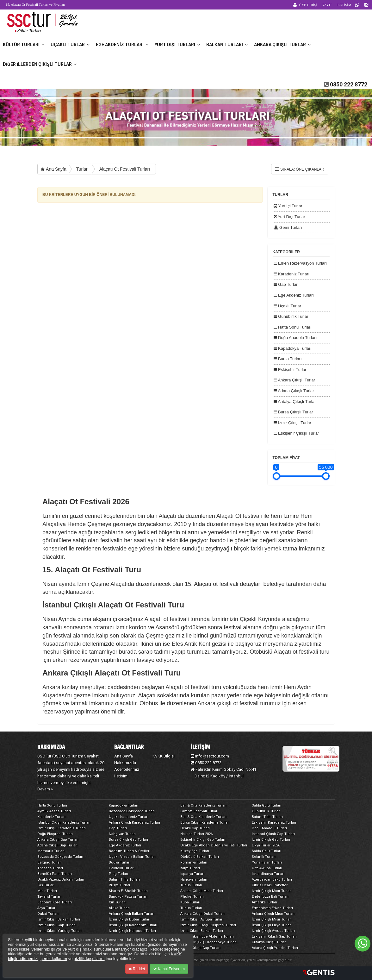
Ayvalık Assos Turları (54, 811)
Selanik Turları (264, 857)
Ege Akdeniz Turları (122, 45)
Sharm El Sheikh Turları (128, 891)
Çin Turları (117, 902)
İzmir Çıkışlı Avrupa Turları (202, 919)
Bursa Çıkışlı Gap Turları (128, 840)
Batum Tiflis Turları (267, 817)
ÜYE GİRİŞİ (308, 5)
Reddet (137, 969)
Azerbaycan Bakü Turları (272, 879)
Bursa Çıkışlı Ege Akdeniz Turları (207, 936)
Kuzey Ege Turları (195, 851)
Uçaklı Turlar (70, 45)
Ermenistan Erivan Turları (272, 908)
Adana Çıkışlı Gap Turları (57, 845)
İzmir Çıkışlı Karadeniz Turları (62, 828)
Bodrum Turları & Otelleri (130, 851)
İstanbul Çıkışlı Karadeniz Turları (64, 823)
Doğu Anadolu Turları (295, 338)
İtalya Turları (190, 868)
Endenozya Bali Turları (270, 897)
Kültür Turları (24, 45)
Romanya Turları (194, 862)
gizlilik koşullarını (89, 959)
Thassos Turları (50, 868)
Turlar (82, 169)
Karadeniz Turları (292, 274)
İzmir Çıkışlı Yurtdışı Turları (59, 931)
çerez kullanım (54, 959)
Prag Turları (118, 874)
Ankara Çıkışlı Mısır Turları (202, 891)
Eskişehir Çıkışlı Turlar (296, 433)
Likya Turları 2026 (266, 845)
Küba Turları (190, 902)
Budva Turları (120, 862)
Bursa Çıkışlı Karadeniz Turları (205, 823)
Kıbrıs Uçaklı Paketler (270, 885)
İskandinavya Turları (268, 874)
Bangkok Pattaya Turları (128, 897)
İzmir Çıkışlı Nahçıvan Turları (132, 931)
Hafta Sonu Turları (293, 327)
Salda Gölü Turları (267, 805)
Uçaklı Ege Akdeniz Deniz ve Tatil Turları (214, 845)
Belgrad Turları (50, 862)
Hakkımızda (125, 763)
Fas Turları (46, 885)
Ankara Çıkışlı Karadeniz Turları (134, 823)
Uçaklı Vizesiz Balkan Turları (132, 857)
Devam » (45, 789)
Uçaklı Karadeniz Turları (129, 817)
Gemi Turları (288, 227)
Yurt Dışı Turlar (289, 217)
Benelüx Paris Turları (55, 874)
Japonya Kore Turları (55, 902)
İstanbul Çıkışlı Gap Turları (273, 834)
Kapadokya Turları (293, 348)
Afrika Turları (119, 908)
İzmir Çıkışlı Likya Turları (272, 925)
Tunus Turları (191, 885)
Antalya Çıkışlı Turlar (295, 402)
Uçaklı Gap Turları (195, 828)
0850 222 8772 (349, 84)
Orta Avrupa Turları (267, 868)
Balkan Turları (227, 45)
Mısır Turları (47, 891)
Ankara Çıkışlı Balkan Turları (132, 914)
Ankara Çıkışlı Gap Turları (58, 840)
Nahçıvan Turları (122, 834)
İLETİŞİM (344, 5)
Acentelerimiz (127, 769)
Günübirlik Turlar (291, 316)
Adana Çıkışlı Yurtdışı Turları (275, 948)
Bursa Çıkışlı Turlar (293, 412)
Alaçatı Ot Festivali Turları (125, 169)
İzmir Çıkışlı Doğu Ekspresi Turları (208, 925)
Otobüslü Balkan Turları (200, 857)
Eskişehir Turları (291, 370)
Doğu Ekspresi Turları (55, 834)
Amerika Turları (264, 902)
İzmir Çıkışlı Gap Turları (271, 840)
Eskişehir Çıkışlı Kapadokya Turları (208, 942)
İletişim (121, 776)
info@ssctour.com (210, 756)
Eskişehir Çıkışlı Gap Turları (203, 840)
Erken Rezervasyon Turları (300, 263)
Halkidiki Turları (122, 868)
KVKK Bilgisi (164, 756)
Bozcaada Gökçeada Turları (132, 811)
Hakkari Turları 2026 (196, 834)
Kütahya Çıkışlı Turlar (269, 942)
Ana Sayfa (54, 169)
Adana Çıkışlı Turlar (294, 391)
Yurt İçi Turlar (288, 206)
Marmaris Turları (51, 851)
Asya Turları (47, 908)
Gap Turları (286, 284)
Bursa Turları (288, 359)
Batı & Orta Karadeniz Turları (203, 805)
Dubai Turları (48, 914)
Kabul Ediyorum (169, 969)
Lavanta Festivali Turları (199, 811)
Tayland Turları (49, 897)
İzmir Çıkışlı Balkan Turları (59, 919)
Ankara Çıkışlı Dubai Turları (202, 914)
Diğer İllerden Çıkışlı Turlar (40, 64)
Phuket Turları (192, 897)
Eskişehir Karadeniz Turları (274, 823)
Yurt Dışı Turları (177, 45)
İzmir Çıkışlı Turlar (292, 423)
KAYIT (327, 5)
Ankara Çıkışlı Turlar (282, 45)
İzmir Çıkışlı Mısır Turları (272, 891)
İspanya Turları (192, 874)
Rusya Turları (119, 885)
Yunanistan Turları (267, 862)
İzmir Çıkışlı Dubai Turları (130, 919)
